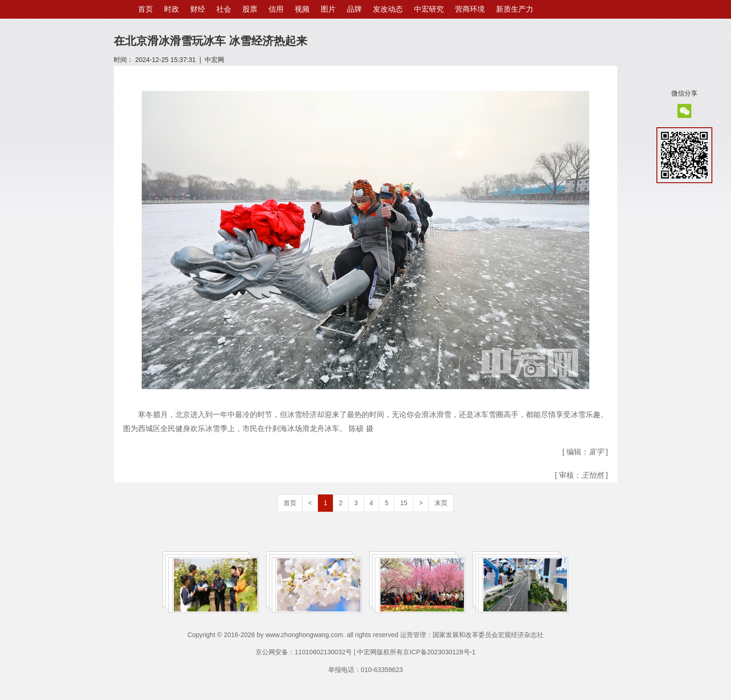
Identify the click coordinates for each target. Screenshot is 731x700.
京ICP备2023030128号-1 (439, 652)
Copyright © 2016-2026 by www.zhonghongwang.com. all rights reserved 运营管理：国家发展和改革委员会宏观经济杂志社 (365, 635)
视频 (302, 9)
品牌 (354, 9)
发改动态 (388, 9)
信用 (276, 9)
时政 (172, 9)
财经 (198, 9)
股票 (250, 9)
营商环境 (470, 9)
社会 (224, 9)
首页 (145, 9)
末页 (441, 503)
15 (404, 503)
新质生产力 (515, 9)
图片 (328, 9)
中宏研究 (429, 9)
